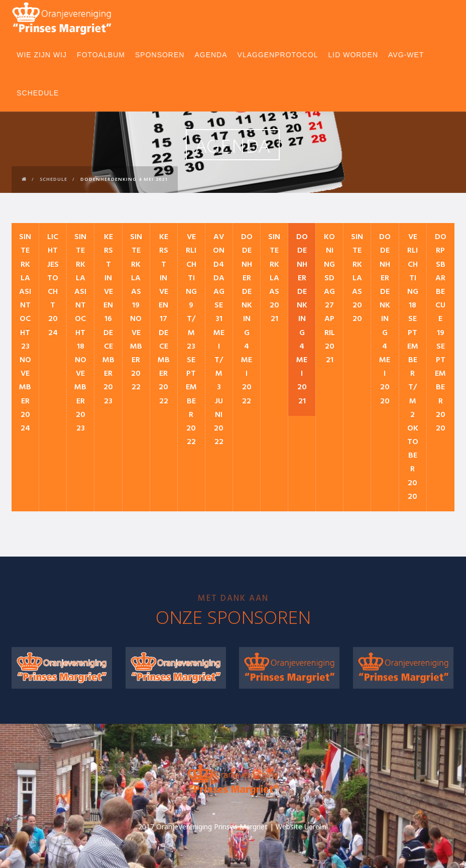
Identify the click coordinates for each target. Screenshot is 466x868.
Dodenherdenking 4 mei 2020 (385, 319)
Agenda (211, 55)
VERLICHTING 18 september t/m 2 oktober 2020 (413, 367)
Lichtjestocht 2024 (53, 285)
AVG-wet (406, 55)
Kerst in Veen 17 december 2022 (164, 319)
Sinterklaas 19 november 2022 (136, 312)
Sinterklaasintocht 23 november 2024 (25, 333)
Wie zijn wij (42, 55)
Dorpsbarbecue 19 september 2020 (441, 333)
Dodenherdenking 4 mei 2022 (247, 319)
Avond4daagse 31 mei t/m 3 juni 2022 (219, 340)
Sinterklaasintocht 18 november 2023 (80, 333)
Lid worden (353, 55)
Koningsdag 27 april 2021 (329, 299)
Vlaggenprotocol (278, 55)
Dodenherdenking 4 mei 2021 (302, 319)
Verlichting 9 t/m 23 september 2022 (191, 340)
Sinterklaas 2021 (274, 278)
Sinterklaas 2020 (357, 278)
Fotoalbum (101, 55)
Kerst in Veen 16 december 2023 (108, 319)
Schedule (38, 93)
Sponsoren (160, 55)
